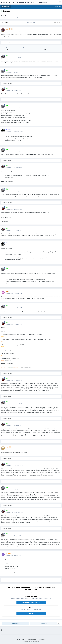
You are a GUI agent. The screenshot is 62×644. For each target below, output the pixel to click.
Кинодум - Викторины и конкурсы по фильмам (24, 2)
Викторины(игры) (13, 17)
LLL (6, 15)
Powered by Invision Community (31, 642)
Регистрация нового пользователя (31, 602)
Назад (6, 23)
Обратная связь (32, 640)
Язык (18, 640)
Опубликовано (14, 31)
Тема (23, 640)
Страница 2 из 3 (31, 23)
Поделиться (15, 623)
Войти (31, 614)
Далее (56, 23)
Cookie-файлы (42, 640)
